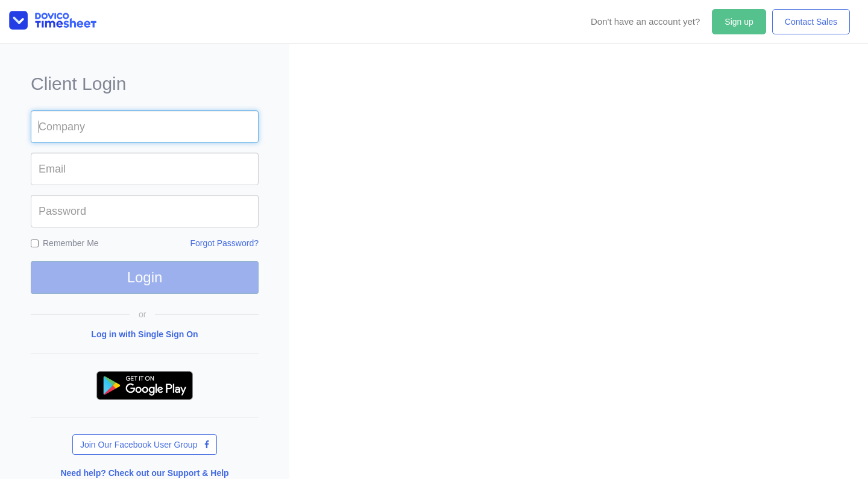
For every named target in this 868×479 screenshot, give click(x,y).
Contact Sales (811, 22)
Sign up (739, 22)
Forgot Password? (224, 243)
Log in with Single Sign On (144, 334)
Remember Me (65, 243)
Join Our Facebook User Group (145, 445)
